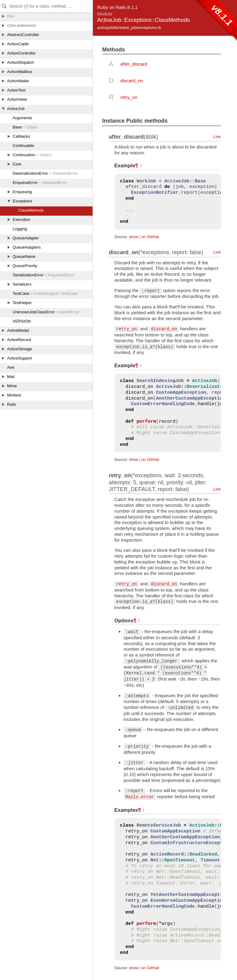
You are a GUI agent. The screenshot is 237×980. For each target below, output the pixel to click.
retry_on (129, 97)
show (134, 237)
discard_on (132, 81)
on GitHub (150, 237)
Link (217, 137)
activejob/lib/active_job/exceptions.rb (129, 28)
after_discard (134, 64)
